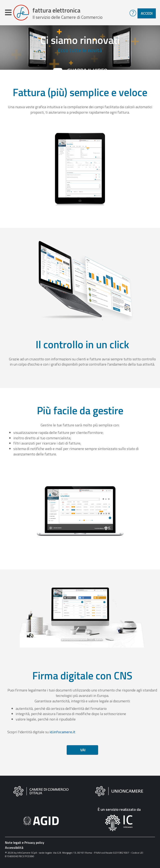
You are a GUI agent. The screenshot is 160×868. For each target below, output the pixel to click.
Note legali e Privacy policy (25, 844)
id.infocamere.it (62, 733)
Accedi (147, 13)
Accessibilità (14, 849)
